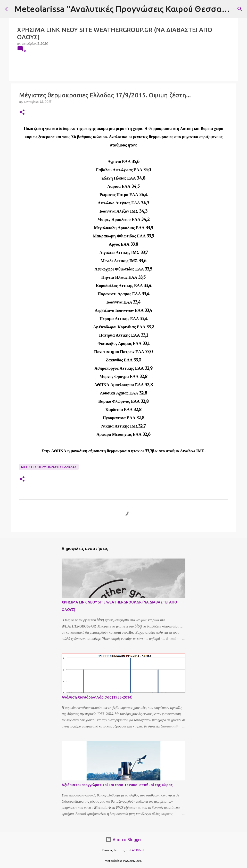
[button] (22, 113)
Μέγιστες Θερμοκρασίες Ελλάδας (49, 467)
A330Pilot (138, 850)
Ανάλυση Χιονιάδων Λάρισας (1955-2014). (97, 697)
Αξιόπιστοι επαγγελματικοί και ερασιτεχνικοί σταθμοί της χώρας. (117, 785)
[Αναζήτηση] (240, 9)
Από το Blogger (124, 840)
